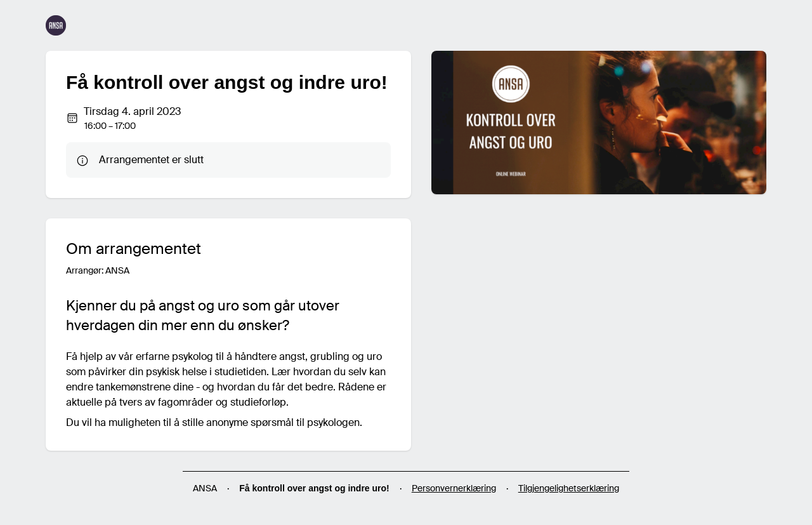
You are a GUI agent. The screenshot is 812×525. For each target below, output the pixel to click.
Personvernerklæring (454, 488)
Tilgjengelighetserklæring (569, 488)
